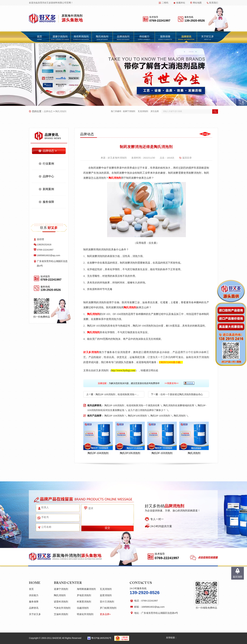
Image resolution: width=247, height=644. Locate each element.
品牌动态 (48, 111)
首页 (31, 589)
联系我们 (214, 3)
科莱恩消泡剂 (84, 602)
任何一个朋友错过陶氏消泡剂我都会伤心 (182, 394)
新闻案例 (48, 189)
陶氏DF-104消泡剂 (114, 416)
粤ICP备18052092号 (101, 638)
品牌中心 (48, 176)
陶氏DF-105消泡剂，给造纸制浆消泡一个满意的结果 (118, 394)
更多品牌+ (105, 614)
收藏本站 (181, 3)
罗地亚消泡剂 (84, 595)
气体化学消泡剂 (62, 608)
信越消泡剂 (83, 608)
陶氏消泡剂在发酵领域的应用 (179, 405)
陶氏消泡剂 (61, 111)
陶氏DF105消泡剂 (137, 416)
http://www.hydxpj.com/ (123, 370)
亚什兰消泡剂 (107, 602)
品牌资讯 (34, 608)
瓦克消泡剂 (143, 111)
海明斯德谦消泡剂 (86, 589)
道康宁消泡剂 (129, 111)
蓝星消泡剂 (106, 595)
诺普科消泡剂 (61, 602)
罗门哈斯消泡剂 (108, 608)
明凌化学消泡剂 (85, 614)
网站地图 (197, 3)
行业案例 (48, 164)
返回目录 (187, 158)
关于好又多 (35, 614)
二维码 (165, 3)
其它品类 (155, 111)
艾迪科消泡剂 (61, 614)
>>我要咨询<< (172, 383)
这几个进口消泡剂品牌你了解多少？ (147, 410)
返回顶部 (238, 577)
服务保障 (48, 202)
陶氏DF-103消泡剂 (160, 416)
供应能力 (34, 595)
